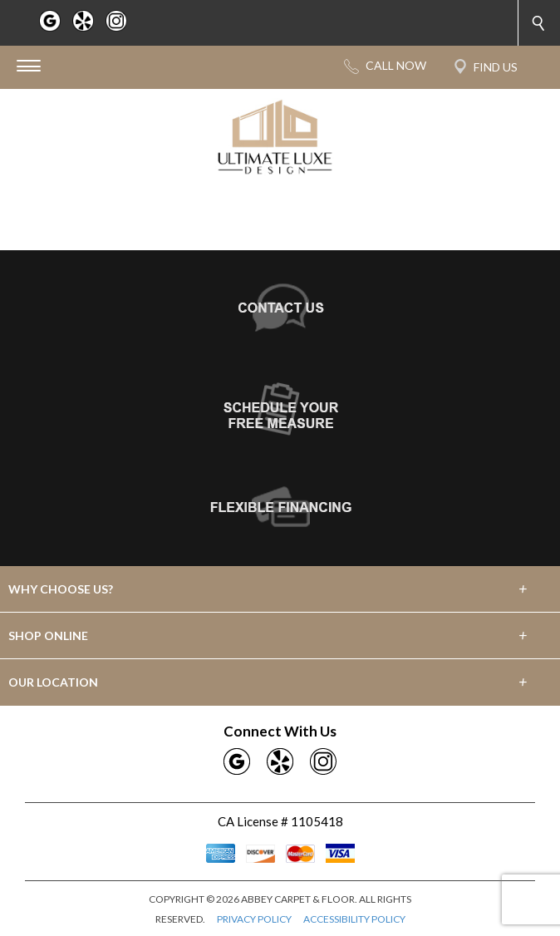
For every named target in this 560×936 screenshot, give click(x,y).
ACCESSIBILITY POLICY (354, 919)
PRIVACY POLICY (254, 919)
